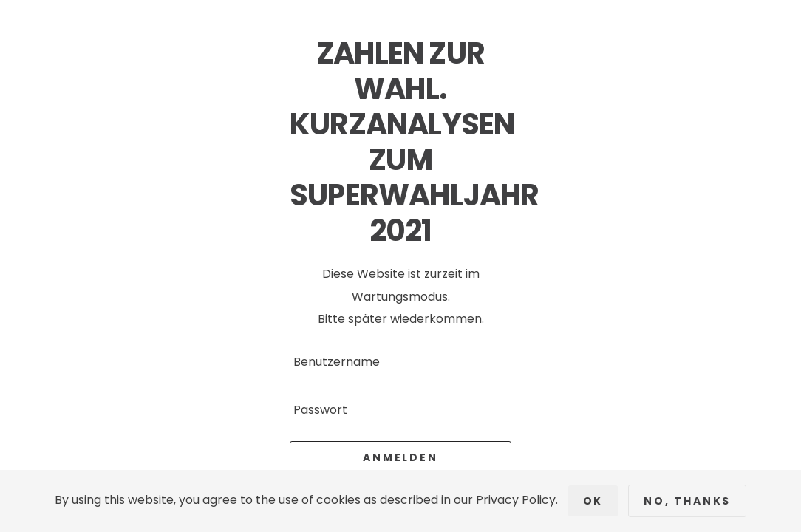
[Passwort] (400, 410)
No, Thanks (687, 501)
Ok (593, 501)
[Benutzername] (400, 362)
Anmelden (400, 457)
